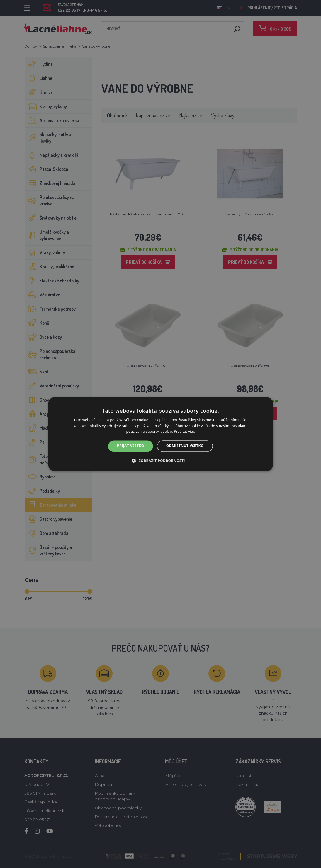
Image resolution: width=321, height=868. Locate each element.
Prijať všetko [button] (131, 446)
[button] (160, 461)
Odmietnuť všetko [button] (185, 446)
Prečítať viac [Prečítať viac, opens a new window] (184, 432)
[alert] (160, 434)
